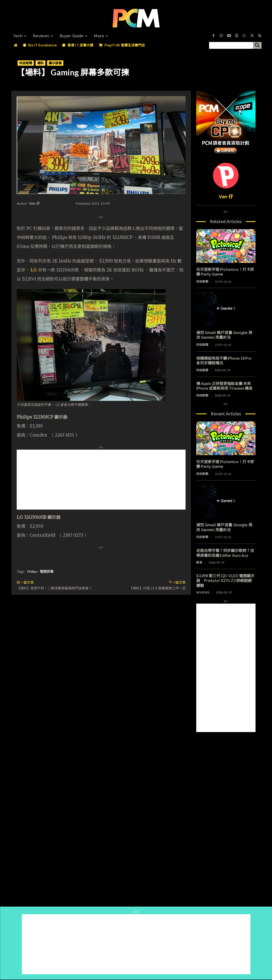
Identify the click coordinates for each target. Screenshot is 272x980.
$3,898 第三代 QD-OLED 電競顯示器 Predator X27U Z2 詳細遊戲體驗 (225, 581)
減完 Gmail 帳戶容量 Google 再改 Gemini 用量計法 (224, 335)
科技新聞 (26, 63)
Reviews (203, 592)
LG (34, 270)
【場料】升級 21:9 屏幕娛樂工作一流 (157, 588)
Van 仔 (35, 203)
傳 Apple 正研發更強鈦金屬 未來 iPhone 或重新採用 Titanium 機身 (224, 386)
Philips (32, 571)
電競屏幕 (47, 571)
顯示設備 (55, 63)
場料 (40, 63)
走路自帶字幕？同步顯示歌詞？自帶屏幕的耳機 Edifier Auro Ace (225, 553)
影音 (199, 562)
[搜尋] (257, 45)
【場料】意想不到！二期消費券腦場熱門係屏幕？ (54, 588)
